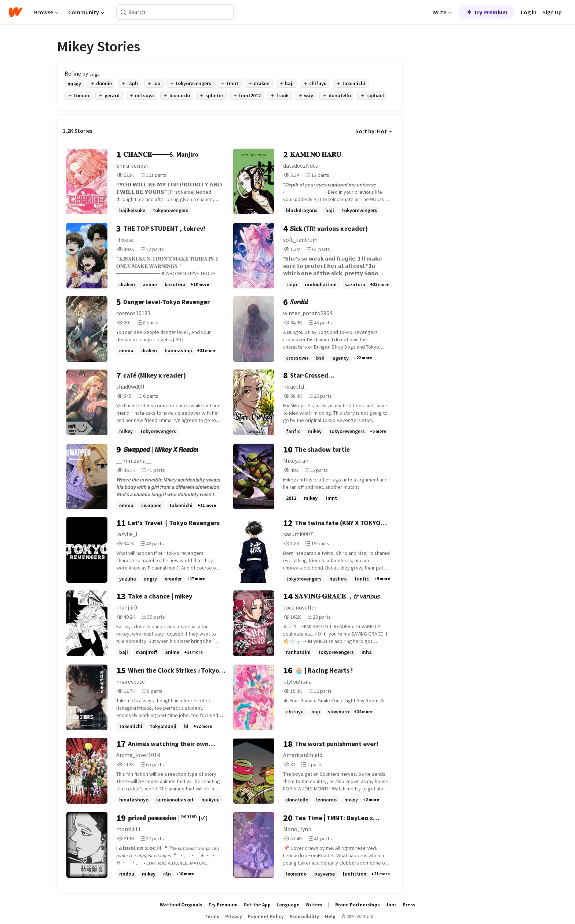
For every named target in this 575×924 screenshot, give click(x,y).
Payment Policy (266, 916)
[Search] (123, 12)
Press (409, 905)
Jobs (391, 905)
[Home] (16, 12)
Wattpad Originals (181, 905)
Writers (314, 905)
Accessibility (304, 916)
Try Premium (487, 12)
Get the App (257, 905)
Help (330, 916)
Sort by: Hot (374, 131)
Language (288, 905)
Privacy (234, 916)
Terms (212, 916)
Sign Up (552, 12)
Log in (529, 12)
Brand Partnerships (358, 905)
